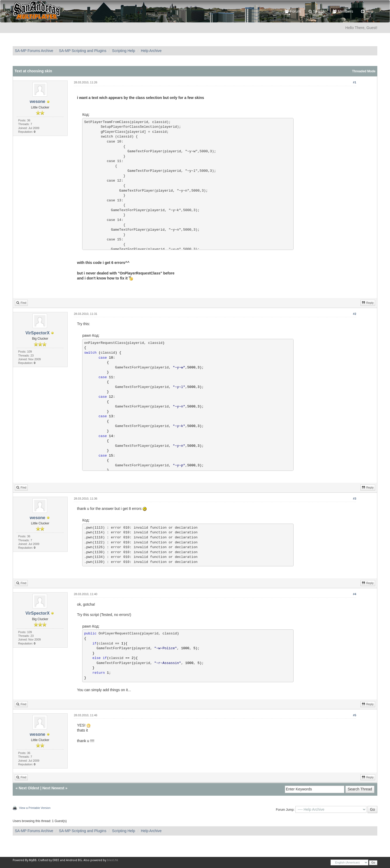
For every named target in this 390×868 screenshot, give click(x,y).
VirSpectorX (37, 333)
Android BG (74, 860)
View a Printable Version (35, 808)
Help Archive (151, 51)
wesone (38, 101)
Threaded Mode (364, 71)
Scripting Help (124, 51)
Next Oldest (29, 788)
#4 (355, 594)
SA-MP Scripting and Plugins (83, 51)
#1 (355, 82)
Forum (293, 11)
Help (367, 11)
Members (343, 11)
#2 (355, 314)
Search (317, 11)
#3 (355, 499)
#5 (355, 715)
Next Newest (53, 788)
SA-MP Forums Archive (34, 51)
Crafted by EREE (49, 860)
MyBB (33, 860)
